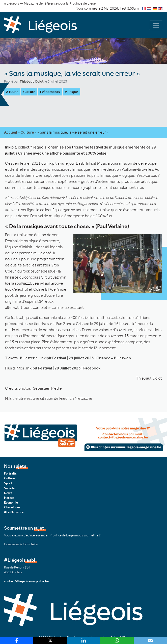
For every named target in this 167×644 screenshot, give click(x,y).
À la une (12, 92)
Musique (72, 92)
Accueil (11, 132)
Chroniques (12, 507)
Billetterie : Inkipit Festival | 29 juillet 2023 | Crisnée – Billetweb (75, 358)
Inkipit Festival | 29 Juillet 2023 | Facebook (63, 368)
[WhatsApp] (117, 640)
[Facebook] (17, 640)
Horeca (9, 498)
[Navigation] (156, 25)
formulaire (30, 544)
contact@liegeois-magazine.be (26, 581)
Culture (29, 92)
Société (9, 488)
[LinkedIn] (83, 640)
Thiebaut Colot (32, 81)
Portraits (10, 473)
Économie (11, 502)
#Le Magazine (14, 512)
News (8, 493)
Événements (50, 92)
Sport (8, 483)
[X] (50, 640)
